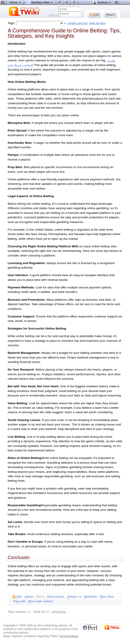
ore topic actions (40, 601)
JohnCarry (59, 612)
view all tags (97, 23)
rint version (56, 597)
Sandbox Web (40, 2)
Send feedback (69, 636)
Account (102, 2)
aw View (107, 597)
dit (17, 597)
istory (72, 597)
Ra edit (19, 601)
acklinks (91, 597)
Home (15, 2)
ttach (29, 597)
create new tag (77, 23)
